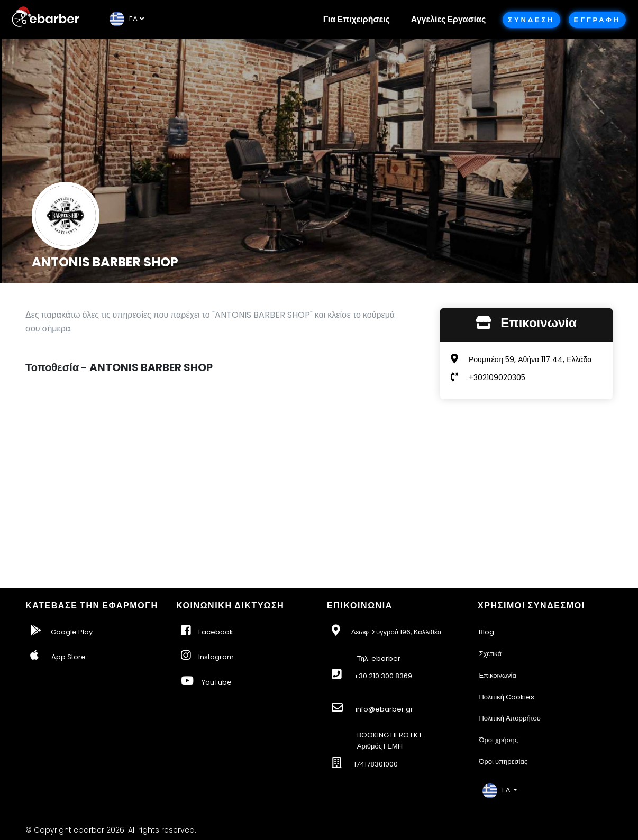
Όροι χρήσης (498, 740)
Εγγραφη (597, 20)
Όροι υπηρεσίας (503, 761)
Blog (486, 632)
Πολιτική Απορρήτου (510, 718)
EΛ (124, 19)
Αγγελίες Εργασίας (448, 19)
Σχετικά (490, 654)
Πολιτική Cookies (507, 697)
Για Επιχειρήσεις (357, 19)
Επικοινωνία (498, 675)
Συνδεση (531, 20)
